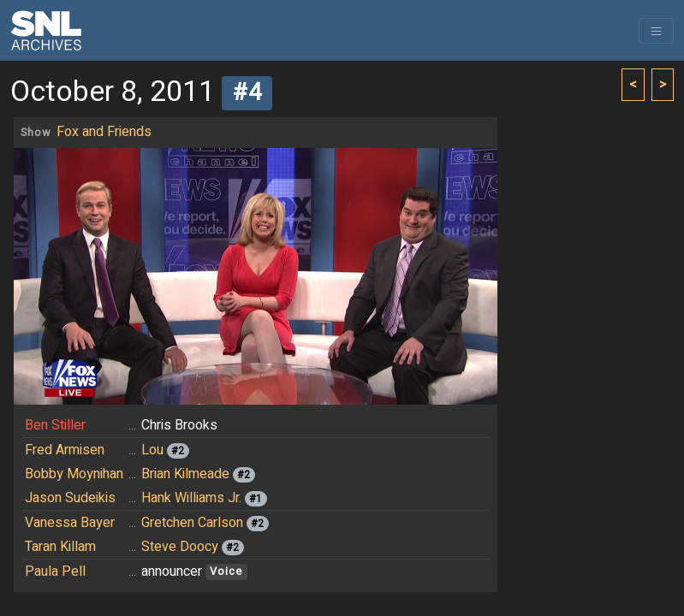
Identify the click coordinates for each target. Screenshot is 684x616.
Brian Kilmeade (185, 474)
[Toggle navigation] (656, 31)
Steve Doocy (180, 547)
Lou (152, 450)
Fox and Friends (104, 132)
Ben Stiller (55, 425)
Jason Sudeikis (70, 498)
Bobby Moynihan (74, 474)
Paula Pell (55, 572)
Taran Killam (60, 547)
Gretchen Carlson (192, 523)
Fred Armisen (65, 450)
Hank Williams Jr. (191, 498)
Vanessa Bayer (70, 523)
